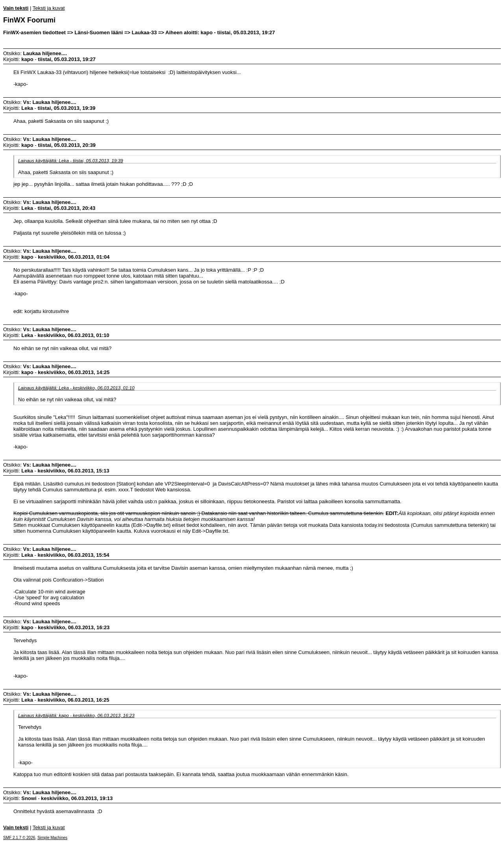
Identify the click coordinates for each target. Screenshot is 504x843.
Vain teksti (16, 8)
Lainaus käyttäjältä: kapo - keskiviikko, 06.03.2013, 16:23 (76, 715)
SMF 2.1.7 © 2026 (19, 838)
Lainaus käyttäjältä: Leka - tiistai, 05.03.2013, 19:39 (70, 160)
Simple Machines (52, 838)
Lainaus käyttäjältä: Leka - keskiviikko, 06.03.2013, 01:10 (76, 388)
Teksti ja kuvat (49, 8)
